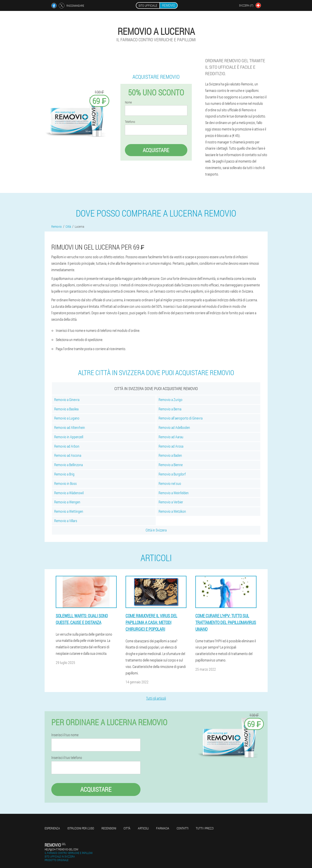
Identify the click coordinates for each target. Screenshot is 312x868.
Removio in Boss (65, 483)
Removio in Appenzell (69, 437)
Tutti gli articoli (156, 698)
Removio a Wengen (67, 502)
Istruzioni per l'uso (81, 828)
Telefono (130, 122)
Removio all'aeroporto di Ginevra (181, 418)
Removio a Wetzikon (172, 511)
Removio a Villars (66, 521)
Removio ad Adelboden (174, 427)
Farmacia (163, 828)
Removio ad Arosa (171, 446)
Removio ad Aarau (171, 437)
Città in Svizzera (156, 530)
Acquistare (156, 150)
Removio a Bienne (171, 465)
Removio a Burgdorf (172, 474)
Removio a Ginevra (67, 400)
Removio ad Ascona (68, 455)
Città (127, 828)
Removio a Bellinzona (68, 465)
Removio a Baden (170, 455)
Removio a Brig (64, 474)
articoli (143, 828)
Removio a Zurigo (170, 400)
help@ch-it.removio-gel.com (61, 849)
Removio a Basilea (66, 409)
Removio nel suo (170, 483)
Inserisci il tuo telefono (67, 758)
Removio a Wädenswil (69, 493)
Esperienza (52, 828)
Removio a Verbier (171, 502)
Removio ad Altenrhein (70, 427)
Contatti (183, 828)
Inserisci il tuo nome (65, 735)
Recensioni (109, 828)
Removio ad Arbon (67, 446)
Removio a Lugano (67, 418)
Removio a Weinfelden (174, 493)
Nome (128, 102)
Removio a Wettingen (69, 511)
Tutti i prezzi (205, 828)
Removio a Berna (170, 409)
